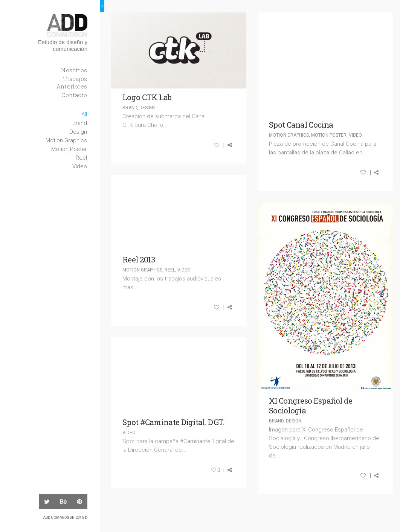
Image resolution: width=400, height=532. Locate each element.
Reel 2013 (139, 259)
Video (80, 166)
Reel (81, 158)
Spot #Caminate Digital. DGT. (173, 422)
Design (78, 132)
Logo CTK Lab (147, 97)
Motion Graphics (66, 140)
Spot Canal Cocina (301, 125)
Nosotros (74, 70)
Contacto (74, 95)
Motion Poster (69, 149)
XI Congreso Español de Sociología (311, 405)
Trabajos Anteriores (72, 82)
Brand (80, 123)
